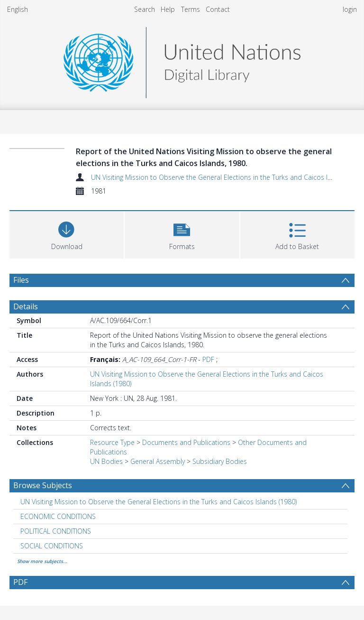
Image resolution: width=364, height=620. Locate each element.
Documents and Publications (186, 442)
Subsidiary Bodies (220, 461)
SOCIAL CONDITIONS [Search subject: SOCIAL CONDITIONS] (52, 546)
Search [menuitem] (145, 9)
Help (168, 9)
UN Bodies (106, 461)
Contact (218, 9)
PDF (208, 359)
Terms (191, 9)
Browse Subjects (43, 485)
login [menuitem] (350, 9)
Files (21, 280)
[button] (182, 234)
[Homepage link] (182, 60)
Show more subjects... (42, 561)
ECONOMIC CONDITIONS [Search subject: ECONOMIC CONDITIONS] (58, 516)
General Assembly (158, 461)
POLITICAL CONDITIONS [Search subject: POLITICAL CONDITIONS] (56, 531)
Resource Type (112, 442)
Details (26, 306)
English (18, 9)
